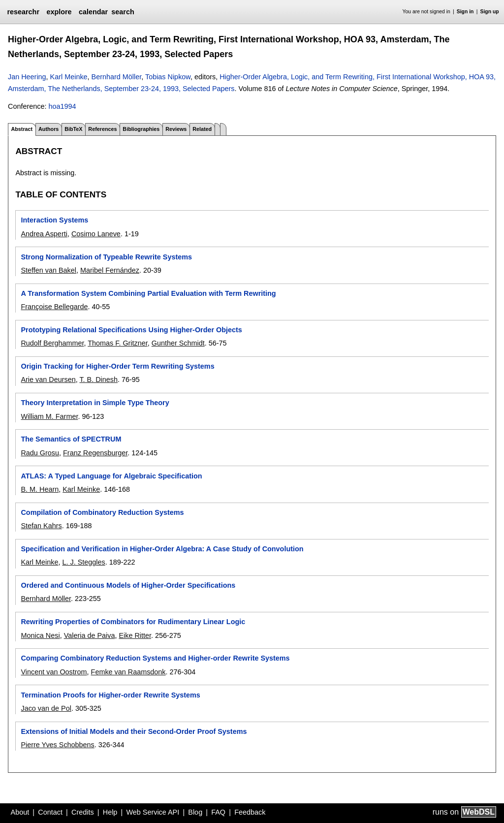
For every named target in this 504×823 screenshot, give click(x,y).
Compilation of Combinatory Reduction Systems (102, 512)
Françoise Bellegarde (54, 307)
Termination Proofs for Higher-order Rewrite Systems (110, 695)
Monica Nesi (40, 635)
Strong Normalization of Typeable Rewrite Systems (106, 257)
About (20, 812)
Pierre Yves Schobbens (57, 745)
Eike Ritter (135, 635)
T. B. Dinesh (98, 380)
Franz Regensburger (95, 453)
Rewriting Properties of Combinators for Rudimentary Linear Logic (133, 622)
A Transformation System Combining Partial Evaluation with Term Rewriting (148, 293)
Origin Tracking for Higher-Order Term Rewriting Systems (117, 366)
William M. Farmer (49, 416)
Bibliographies (141, 129)
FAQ (218, 812)
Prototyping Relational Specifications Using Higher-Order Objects (131, 330)
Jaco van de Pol (46, 708)
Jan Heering (27, 77)
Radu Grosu (40, 453)
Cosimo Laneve (96, 234)
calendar (93, 12)
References (102, 129)
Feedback (250, 812)
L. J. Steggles (83, 562)
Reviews (176, 129)
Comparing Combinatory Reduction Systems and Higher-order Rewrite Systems (155, 658)
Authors (48, 129)
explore (59, 12)
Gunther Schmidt (178, 343)
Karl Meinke (69, 77)
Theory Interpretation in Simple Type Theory (95, 403)
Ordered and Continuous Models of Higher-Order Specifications (128, 585)
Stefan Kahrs (41, 526)
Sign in (465, 12)
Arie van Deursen (48, 380)
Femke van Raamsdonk (128, 672)
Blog (195, 812)
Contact (50, 812)
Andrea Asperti (44, 234)
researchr (23, 12)
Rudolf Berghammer (52, 343)
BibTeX (73, 129)
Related (202, 129)
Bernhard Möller (117, 77)
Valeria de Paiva (90, 635)
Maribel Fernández (110, 270)
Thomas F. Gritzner (118, 343)
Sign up (490, 12)
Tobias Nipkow (168, 77)
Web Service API (153, 812)
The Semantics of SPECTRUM (71, 439)
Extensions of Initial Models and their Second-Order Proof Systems (134, 731)
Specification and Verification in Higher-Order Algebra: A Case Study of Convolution (162, 549)
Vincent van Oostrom (54, 672)
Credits (83, 812)
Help (110, 812)
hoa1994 (62, 106)
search (123, 12)
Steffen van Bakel (48, 270)
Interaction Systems (54, 220)
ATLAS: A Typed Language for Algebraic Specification (111, 476)
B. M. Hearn (40, 489)
